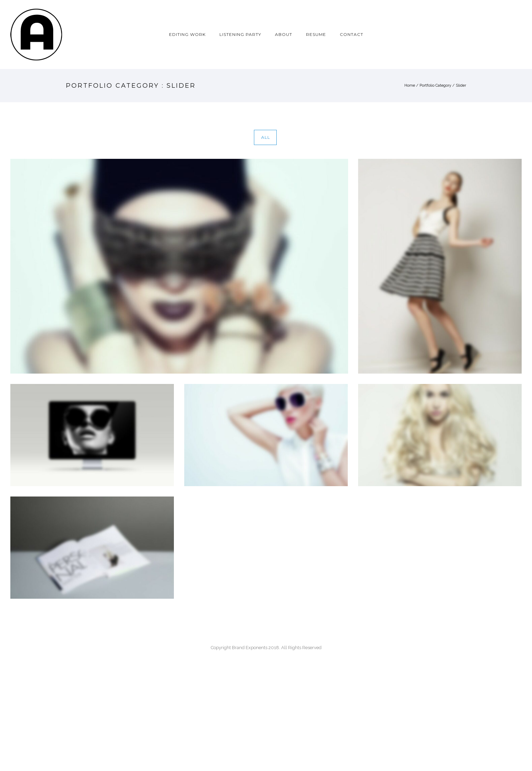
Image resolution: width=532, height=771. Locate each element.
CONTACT (352, 34)
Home (410, 85)
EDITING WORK (187, 34)
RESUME (316, 34)
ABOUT (284, 34)
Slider (461, 85)
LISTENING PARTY (240, 34)
